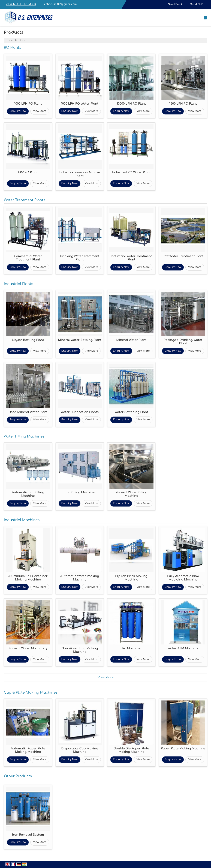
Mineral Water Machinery (28, 648)
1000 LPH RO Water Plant (80, 104)
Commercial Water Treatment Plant (28, 258)
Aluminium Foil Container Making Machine (28, 578)
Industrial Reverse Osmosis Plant (80, 174)
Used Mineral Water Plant (28, 412)
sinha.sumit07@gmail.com (60, 4)
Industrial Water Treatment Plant (131, 258)
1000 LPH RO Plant (28, 104)
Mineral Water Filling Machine (131, 494)
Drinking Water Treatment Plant (80, 258)
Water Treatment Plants (25, 200)
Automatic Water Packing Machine (80, 578)
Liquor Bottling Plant (28, 340)
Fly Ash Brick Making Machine (131, 578)
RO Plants (13, 48)
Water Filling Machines (24, 436)
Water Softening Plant (131, 412)
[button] (21, 4)
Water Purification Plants (80, 412)
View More (40, 111)
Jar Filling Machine (80, 492)
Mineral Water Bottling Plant (80, 340)
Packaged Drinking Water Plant (183, 342)
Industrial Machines (22, 520)
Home (9, 40)
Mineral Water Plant (131, 340)
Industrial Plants (18, 284)
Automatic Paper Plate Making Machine (28, 750)
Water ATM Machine (183, 648)
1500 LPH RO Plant (183, 104)
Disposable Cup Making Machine (80, 750)
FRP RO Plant (28, 172)
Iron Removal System (28, 835)
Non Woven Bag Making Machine (80, 650)
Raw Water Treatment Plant (183, 256)
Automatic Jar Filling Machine (28, 494)
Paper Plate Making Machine (183, 748)
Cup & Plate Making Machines (31, 693)
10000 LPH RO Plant (131, 104)
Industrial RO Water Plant (131, 172)
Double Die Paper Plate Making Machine (131, 750)
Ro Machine (131, 648)
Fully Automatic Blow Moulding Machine (183, 578)
